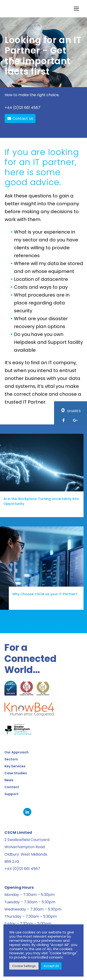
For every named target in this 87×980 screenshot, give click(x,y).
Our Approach (16, 752)
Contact (12, 787)
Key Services (15, 766)
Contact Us (20, 119)
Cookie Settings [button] (24, 966)
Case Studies (16, 773)
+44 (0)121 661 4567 (23, 108)
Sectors (11, 759)
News (9, 780)
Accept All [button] (51, 966)
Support (11, 794)
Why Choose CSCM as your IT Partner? (36, 594)
